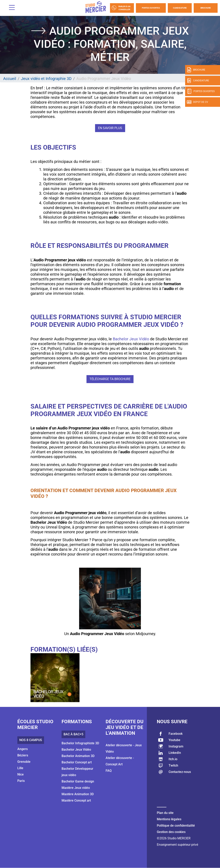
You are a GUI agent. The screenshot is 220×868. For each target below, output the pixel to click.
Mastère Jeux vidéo (76, 788)
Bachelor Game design (78, 781)
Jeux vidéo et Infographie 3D (46, 79)
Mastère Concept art (76, 800)
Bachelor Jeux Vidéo (131, 339)
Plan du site (165, 813)
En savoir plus (110, 128)
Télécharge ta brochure (110, 379)
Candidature (180, 8)
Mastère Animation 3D (78, 794)
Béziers (23, 755)
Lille (20, 768)
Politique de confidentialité (176, 826)
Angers (23, 749)
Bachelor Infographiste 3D (80, 743)
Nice (21, 774)
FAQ (109, 771)
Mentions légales (169, 819)
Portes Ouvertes (151, 8)
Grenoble (24, 762)
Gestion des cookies (171, 832)
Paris (21, 781)
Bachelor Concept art (77, 762)
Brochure (206, 8)
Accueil (10, 79)
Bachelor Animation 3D (78, 756)
